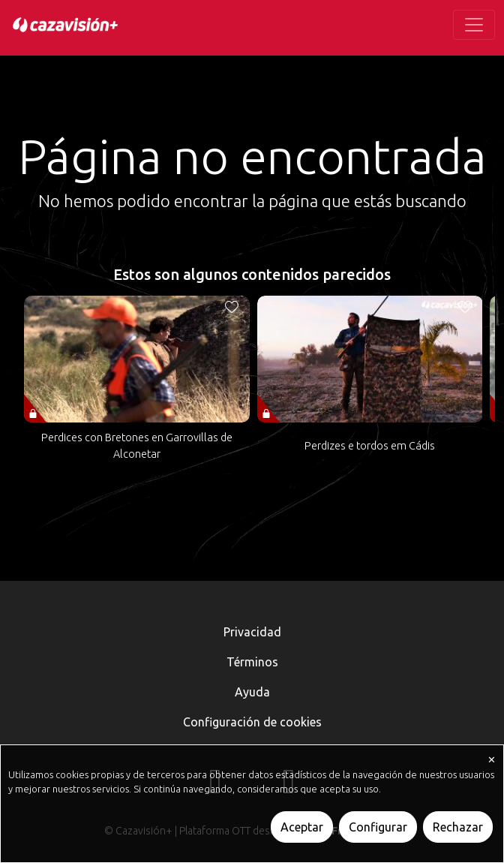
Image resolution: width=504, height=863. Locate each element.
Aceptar (302, 827)
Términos (252, 662)
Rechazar (458, 827)
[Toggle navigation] (474, 25)
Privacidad (252, 632)
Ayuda (252, 692)
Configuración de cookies (252, 722)
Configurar (378, 827)
